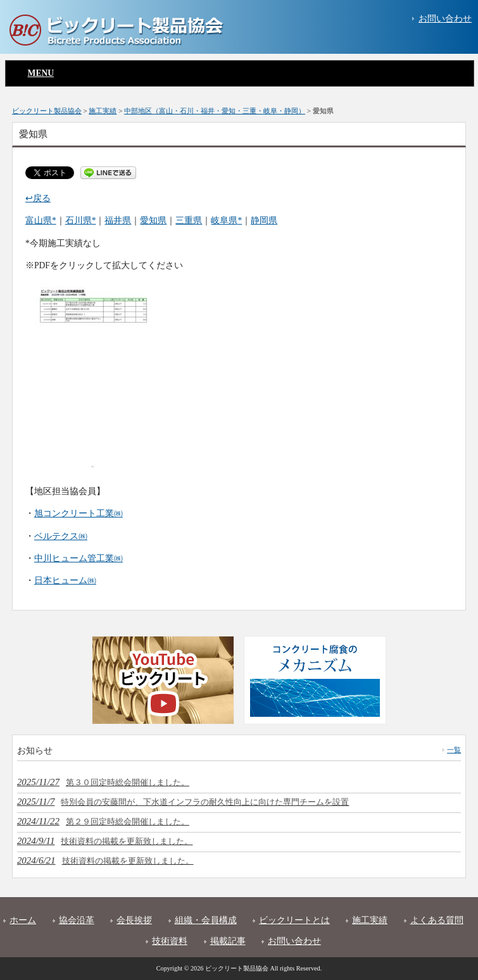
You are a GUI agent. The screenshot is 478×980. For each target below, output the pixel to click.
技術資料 (170, 941)
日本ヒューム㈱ (65, 580)
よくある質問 (437, 920)
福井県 (118, 220)
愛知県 (153, 220)
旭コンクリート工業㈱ (79, 513)
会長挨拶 (134, 920)
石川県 (79, 220)
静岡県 (264, 220)
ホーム (23, 920)
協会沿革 (77, 920)
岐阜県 (224, 220)
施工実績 (370, 920)
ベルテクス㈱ (61, 536)
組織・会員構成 (206, 920)
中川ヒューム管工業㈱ (79, 558)
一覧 (454, 750)
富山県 (39, 220)
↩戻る (38, 198)
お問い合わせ (445, 19)
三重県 (189, 220)
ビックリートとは (294, 920)
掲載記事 (228, 941)
